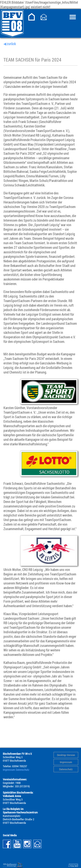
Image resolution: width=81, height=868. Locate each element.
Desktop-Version (66, 755)
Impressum (66, 762)
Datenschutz (66, 769)
